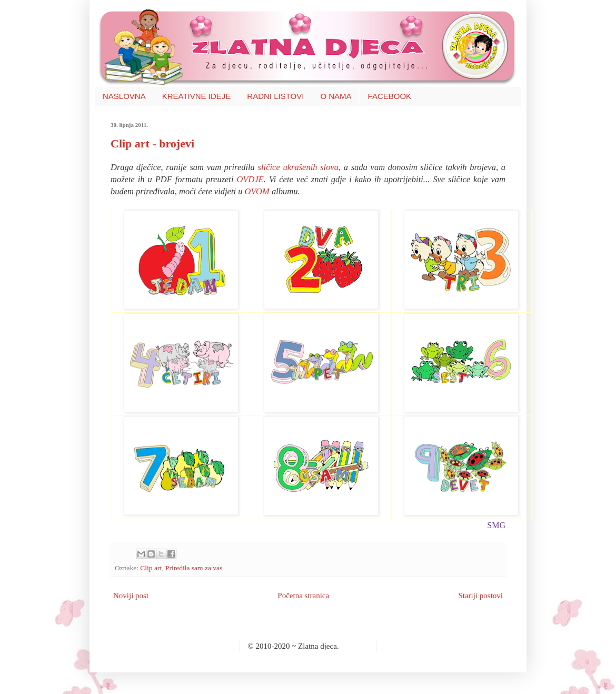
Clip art (151, 568)
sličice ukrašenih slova (298, 167)
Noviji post (131, 596)
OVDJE (250, 179)
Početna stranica (303, 596)
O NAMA (336, 96)
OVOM (257, 191)
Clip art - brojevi (152, 143)
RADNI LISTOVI (275, 96)
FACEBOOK (390, 96)
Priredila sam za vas (194, 568)
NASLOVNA (124, 96)
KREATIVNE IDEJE (197, 96)
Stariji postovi (480, 596)
